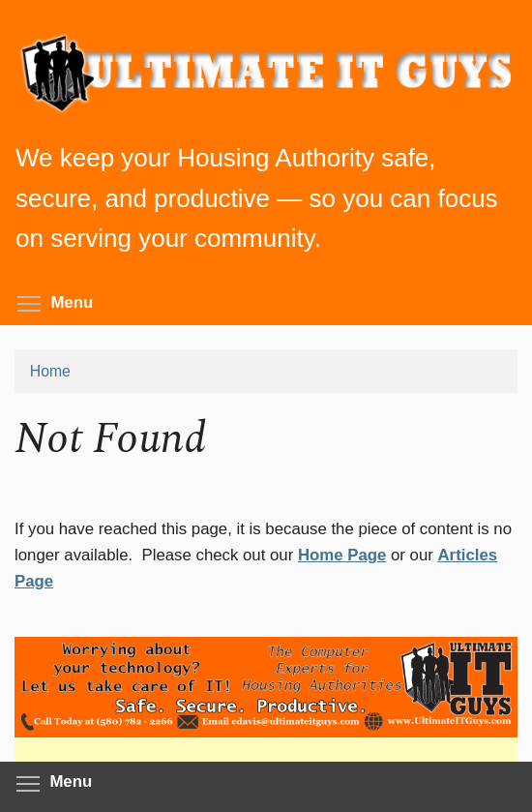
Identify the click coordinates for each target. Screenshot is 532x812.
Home (50, 371)
